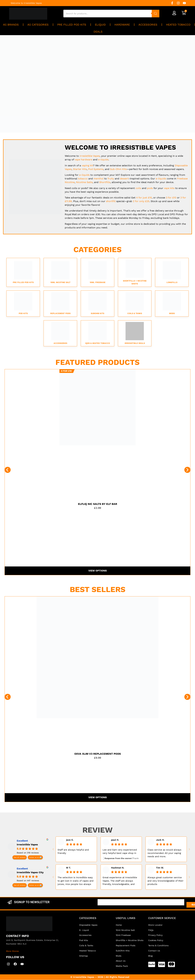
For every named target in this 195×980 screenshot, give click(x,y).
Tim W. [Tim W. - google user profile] (160, 868)
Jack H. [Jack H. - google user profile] (160, 840)
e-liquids (103, 160)
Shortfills (105, 182)
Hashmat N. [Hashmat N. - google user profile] (118, 868)
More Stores (12, 951)
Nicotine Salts (84, 182)
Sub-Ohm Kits (118, 169)
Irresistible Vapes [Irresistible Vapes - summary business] (27, 845)
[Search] (156, 14)
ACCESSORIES (148, 25)
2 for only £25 (141, 201)
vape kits (169, 188)
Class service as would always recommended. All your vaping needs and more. (164, 853)
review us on (34, 857)
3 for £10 (171, 198)
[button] (8, 470)
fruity (111, 179)
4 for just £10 (144, 198)
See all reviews (20, 857)
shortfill (111, 201)
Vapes (90, 156)
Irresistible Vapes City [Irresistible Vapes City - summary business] (30, 873)
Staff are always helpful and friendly (73, 852)
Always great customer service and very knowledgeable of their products (165, 881)
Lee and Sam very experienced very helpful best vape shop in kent (120, 852)
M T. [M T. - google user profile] (68, 868)
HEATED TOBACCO (178, 25)
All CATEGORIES (38, 25)
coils (138, 188)
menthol (98, 179)
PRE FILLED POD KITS (72, 25)
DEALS (98, 32)
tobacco (83, 179)
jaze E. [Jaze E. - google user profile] (70, 840)
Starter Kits (80, 169)
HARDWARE (122, 25)
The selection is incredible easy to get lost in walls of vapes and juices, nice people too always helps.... (75, 881)
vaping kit (87, 165)
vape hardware (83, 160)
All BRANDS (11, 25)
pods (150, 188)
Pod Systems (96, 169)
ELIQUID (100, 25)
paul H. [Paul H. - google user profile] (115, 840)
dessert (124, 179)
